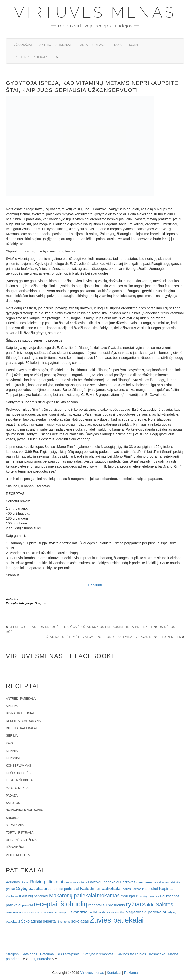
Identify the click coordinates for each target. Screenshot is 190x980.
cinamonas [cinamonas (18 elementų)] (71, 882)
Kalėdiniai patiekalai (31, 57)
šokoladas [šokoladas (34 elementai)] (80, 921)
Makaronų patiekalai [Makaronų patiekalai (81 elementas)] (73, 896)
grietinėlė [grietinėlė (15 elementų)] (175, 882)
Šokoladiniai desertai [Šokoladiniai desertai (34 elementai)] (39, 921)
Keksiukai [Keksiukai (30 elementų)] (150, 889)
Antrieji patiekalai (55, 45)
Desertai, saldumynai (24, 721)
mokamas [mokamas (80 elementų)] (108, 896)
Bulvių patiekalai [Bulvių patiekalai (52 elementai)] (47, 882)
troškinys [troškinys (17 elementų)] (61, 912)
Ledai (134, 45)
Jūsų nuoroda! (40, 959)
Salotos (13, 803)
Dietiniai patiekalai (21, 728)
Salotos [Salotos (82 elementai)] (164, 905)
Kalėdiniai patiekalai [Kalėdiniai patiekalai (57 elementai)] (101, 888)
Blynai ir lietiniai (20, 713)
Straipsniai (41, 603)
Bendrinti (95, 585)
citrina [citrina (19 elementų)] (83, 882)
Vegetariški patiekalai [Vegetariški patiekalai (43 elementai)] (146, 912)
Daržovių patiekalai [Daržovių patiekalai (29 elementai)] (104, 882)
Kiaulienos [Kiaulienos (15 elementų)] (12, 896)
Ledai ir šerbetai (20, 780)
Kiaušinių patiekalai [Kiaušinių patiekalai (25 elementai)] (34, 896)
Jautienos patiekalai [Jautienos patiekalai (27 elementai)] (64, 889)
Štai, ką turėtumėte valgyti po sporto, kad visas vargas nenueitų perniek (114, 637)
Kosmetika (157, 954)
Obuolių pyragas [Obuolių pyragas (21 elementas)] (148, 896)
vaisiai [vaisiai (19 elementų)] (102, 912)
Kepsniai (13, 758)
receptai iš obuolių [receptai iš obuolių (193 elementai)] (61, 904)
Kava (118, 45)
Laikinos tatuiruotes (131, 954)
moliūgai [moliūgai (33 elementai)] (128, 896)
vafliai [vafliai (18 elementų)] (93, 912)
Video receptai (18, 855)
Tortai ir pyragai (92, 45)
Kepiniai (12, 751)
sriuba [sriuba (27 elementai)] (29, 912)
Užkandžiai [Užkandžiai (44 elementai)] (78, 912)
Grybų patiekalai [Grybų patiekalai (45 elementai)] (31, 889)
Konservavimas (19, 766)
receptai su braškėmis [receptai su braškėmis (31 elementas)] (107, 905)
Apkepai (12, 706)
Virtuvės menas (95, 12)
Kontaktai (114, 973)
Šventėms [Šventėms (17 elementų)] (64, 922)
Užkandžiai (23, 45)
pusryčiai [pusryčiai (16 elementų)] (27, 905)
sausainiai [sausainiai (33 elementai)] (14, 912)
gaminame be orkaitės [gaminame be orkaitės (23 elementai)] (153, 882)
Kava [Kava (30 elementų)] (127, 889)
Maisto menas (17, 788)
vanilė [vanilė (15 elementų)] (111, 912)
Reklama (131, 973)
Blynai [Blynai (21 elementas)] (25, 882)
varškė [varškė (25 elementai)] (120, 912)
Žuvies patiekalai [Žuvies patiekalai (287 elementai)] (117, 920)
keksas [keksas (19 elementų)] (137, 889)
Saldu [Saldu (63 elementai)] (148, 905)
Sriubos (13, 818)
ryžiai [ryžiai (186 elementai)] (134, 904)
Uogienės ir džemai (22, 840)
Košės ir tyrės (18, 773)
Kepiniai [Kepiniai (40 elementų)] (166, 889)
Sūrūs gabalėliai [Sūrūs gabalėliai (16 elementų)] (44, 912)
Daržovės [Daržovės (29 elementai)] (128, 882)
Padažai (12, 796)
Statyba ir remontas (98, 954)
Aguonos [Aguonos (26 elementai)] (13, 882)
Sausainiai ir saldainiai (25, 810)
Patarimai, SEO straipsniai (60, 954)
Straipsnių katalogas (22, 954)
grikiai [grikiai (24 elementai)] (10, 889)
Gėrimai (12, 736)
